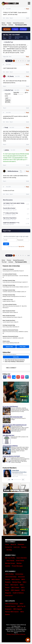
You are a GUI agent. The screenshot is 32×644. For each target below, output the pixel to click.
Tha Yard (4, 25)
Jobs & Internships (11, 577)
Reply (27, 57)
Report (11, 72)
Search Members (22, 558)
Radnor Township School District (9, 311)
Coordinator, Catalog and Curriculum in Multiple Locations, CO (14, 292)
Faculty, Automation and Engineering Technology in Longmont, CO (15, 282)
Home (3, 23)
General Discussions (18, 23)
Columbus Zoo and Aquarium (8, 269)
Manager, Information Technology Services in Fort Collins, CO (14, 296)
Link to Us (16, 547)
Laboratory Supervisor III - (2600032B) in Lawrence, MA (13, 338)
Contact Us (8, 547)
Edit (4, 72)
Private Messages (17, 566)
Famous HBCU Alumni (12, 612)
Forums (9, 23)
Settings (23, 29)
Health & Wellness (18, 593)
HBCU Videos (15, 588)
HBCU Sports (14, 585)
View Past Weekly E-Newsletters (14, 361)
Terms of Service (20, 634)
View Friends (10, 561)
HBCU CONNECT (11, 368)
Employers (21, 544)
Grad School (9, 596)
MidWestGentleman (13, 171)
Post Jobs (23, 347)
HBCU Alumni (16, 579)
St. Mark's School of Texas (8, 300)
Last (28, 61)
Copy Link (6, 57)
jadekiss (7, 150)
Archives (11, 25)
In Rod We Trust (9, 42)
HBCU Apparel (15, 590)
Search (15, 29)
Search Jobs (9, 347)
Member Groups (10, 563)
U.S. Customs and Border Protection (10, 274)
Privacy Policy (11, 634)
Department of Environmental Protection (10, 330)
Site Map (9, 550)
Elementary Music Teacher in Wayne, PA (10, 312)
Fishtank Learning (6, 341)
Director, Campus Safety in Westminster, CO (11, 327)
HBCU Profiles (9, 574)
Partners (24, 547)
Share (10, 57)
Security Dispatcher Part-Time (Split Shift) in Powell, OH (13, 271)
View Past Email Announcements (15, 360)
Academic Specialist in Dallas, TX (9, 301)
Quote (28, 72)
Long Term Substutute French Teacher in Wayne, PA (12, 317)
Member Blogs (17, 582)
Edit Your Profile (10, 558)
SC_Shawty (11, 76)
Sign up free (21, 247)
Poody (6, 128)
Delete (7, 72)
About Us (13, 544)
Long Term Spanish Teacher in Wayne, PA (10, 322)
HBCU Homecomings (12, 604)
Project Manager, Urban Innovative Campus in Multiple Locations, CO (16, 287)
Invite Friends (20, 561)
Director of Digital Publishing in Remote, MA (11, 343)
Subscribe (16, 357)
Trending (7, 29)
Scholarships (19, 574)
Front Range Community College (9, 280)
